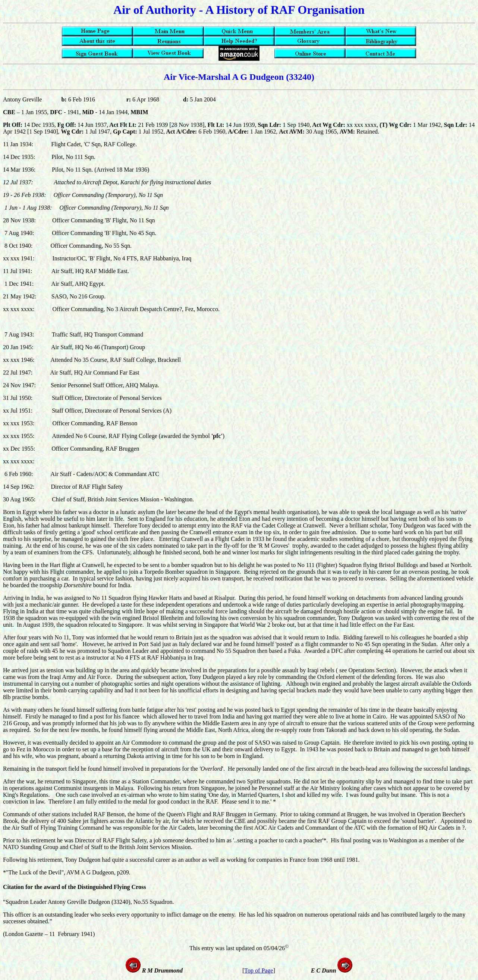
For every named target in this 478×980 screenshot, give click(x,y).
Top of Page (259, 970)
